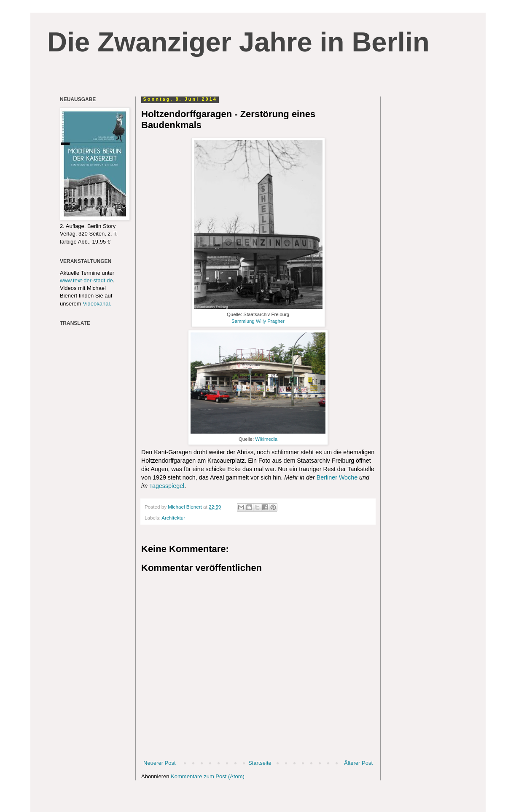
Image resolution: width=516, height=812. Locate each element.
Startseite (260, 763)
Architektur (173, 518)
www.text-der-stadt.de (86, 280)
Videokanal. (97, 304)
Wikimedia (266, 439)
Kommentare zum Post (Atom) (208, 776)
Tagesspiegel (167, 486)
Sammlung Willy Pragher (258, 321)
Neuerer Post (160, 763)
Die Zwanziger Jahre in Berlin (238, 42)
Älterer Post (358, 763)
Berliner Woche (337, 477)
